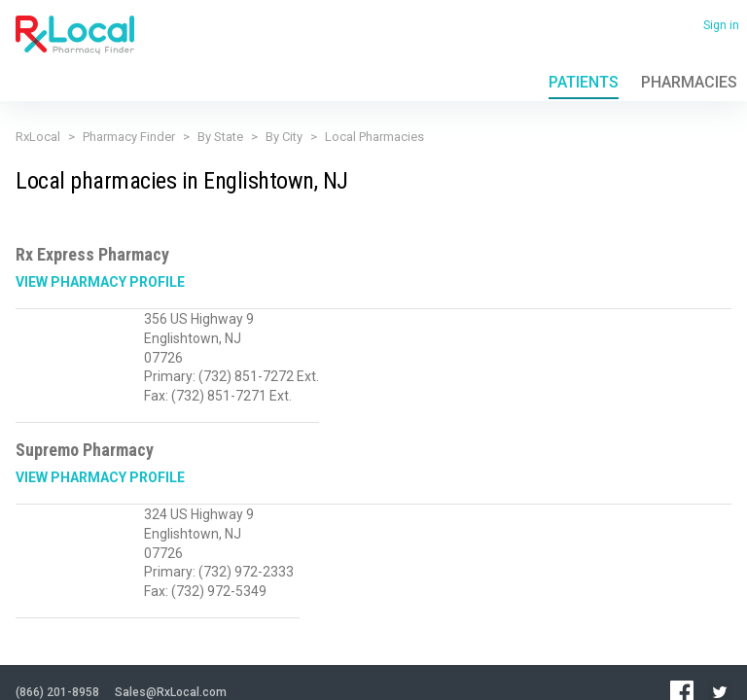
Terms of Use (120, 640)
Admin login (194, 670)
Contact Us (221, 640)
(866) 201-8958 (57, 592)
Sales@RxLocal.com (171, 592)
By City (284, 137)
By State (220, 137)
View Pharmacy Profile (100, 282)
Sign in (721, 25)
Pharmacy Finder (129, 137)
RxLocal (38, 137)
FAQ (173, 640)
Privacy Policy (46, 640)
